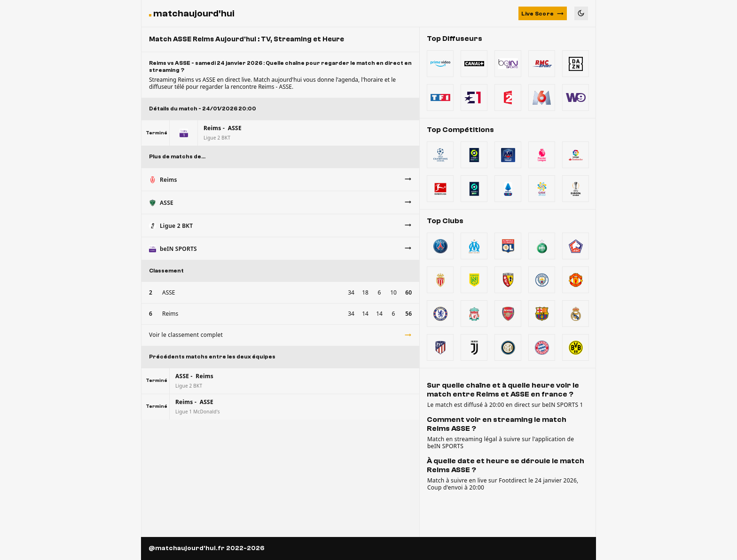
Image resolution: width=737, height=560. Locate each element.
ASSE (169, 292)
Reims (170, 314)
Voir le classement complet (280, 335)
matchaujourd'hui (194, 13)
